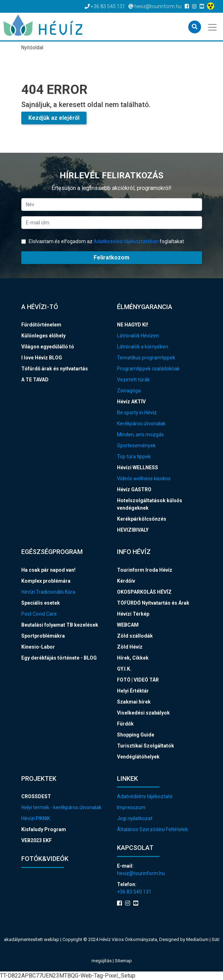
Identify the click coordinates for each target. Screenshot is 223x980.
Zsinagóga (129, 391)
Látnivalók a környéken (143, 347)
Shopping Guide (136, 735)
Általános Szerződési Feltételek (152, 829)
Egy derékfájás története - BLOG (59, 658)
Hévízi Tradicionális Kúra (48, 592)
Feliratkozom (112, 257)
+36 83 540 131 (134, 892)
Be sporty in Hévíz (137, 413)
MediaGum (197, 939)
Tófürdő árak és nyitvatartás (55, 369)
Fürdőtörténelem (41, 325)
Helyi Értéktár (133, 691)
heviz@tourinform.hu (141, 873)
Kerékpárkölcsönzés (142, 519)
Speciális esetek (41, 603)
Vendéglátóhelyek (138, 757)
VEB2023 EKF (37, 840)
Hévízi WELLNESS (138, 467)
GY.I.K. (124, 669)
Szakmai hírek (134, 702)
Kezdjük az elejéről (54, 118)
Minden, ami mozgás (140, 435)
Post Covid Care (39, 614)
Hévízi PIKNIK (36, 818)
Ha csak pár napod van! (48, 570)
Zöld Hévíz (130, 647)
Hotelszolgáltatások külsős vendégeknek (150, 504)
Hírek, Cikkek (133, 658)
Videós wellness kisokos (144, 478)
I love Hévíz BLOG (42, 358)
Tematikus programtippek (146, 358)
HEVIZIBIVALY (133, 530)
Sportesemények (136, 446)
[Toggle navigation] (213, 27)
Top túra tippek (134, 457)
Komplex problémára (46, 581)
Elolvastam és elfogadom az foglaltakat (103, 241)
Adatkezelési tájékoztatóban (126, 241)
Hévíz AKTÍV (131, 402)
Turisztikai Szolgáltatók (146, 746)
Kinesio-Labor (38, 647)
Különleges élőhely (43, 336)
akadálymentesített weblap (32, 939)
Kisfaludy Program (44, 829)
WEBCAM (128, 625)
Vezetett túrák (133, 380)
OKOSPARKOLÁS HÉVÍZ (144, 592)
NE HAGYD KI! (133, 325)
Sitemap (123, 961)
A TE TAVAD (35, 380)
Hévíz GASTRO (134, 489)
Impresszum (131, 807)
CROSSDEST (36, 796)
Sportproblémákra (43, 636)
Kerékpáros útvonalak (141, 424)
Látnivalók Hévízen (138, 336)
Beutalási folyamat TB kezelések (60, 625)
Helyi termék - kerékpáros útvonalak (61, 807)
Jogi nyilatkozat (135, 818)
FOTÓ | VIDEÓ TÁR (138, 680)
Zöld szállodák (135, 636)
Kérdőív (126, 581)
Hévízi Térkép (133, 614)
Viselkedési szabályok (143, 713)
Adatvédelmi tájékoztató (145, 796)
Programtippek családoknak (148, 369)
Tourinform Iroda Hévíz (145, 570)
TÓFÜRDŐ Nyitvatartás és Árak (153, 603)
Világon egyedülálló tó (48, 347)
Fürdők (125, 724)
